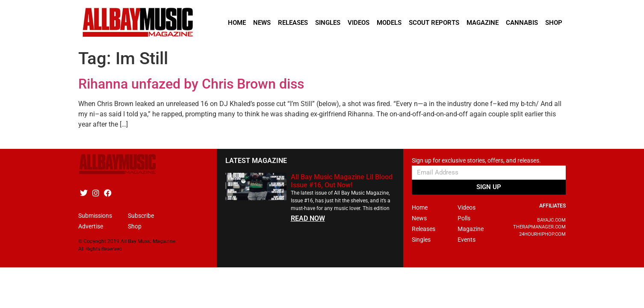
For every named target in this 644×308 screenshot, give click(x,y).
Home (237, 23)
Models (389, 23)
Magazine (483, 23)
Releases (293, 23)
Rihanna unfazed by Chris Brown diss (191, 84)
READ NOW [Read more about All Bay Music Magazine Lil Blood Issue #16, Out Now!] (308, 218)
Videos (359, 23)
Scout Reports (434, 23)
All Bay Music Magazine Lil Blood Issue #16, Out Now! (342, 181)
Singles (328, 23)
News (262, 23)
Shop (554, 23)
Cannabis (522, 23)
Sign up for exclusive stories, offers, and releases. (476, 161)
